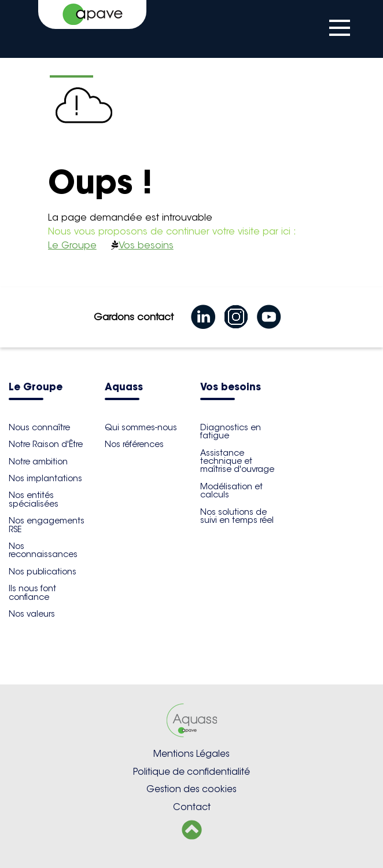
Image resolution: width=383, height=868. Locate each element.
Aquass (124, 388)
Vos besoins (146, 245)
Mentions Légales (191, 754)
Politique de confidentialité (191, 772)
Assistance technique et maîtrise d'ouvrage (237, 461)
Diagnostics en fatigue (231, 431)
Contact (192, 807)
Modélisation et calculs (231, 490)
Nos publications (43, 572)
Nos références (134, 444)
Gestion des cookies (191, 789)
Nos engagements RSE (47, 525)
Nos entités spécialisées (34, 499)
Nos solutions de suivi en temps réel (237, 516)
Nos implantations (45, 478)
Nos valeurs (32, 614)
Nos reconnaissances (43, 550)
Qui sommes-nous (141, 427)
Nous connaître (39, 427)
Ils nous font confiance (32, 592)
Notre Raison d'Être (46, 444)
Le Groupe (72, 245)
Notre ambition (38, 462)
